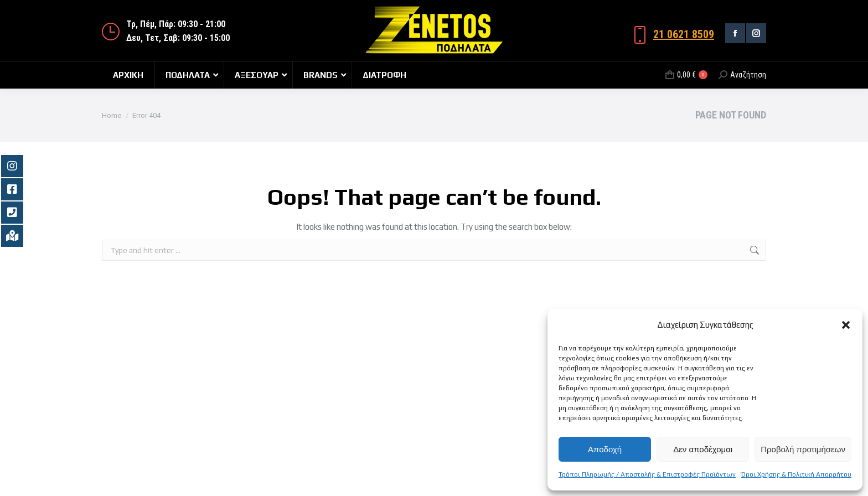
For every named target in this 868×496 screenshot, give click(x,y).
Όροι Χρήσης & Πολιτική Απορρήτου (796, 474)
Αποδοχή (605, 449)
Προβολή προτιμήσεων (803, 449)
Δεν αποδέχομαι (703, 449)
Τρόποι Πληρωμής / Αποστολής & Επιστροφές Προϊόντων (647, 474)
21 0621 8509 (684, 34)
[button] (846, 325)
